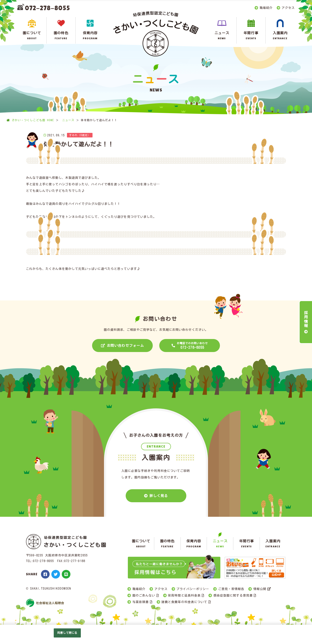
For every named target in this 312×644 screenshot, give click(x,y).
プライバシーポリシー (193, 589)
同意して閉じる (67, 633)
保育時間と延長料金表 (184, 595)
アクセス (288, 8)
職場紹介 (266, 8)
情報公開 (260, 589)
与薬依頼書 (141, 602)
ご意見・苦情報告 (231, 589)
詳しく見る (159, 496)
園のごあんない (144, 595)
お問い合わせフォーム (125, 346)
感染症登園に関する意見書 (233, 595)
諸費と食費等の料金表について (184, 602)
